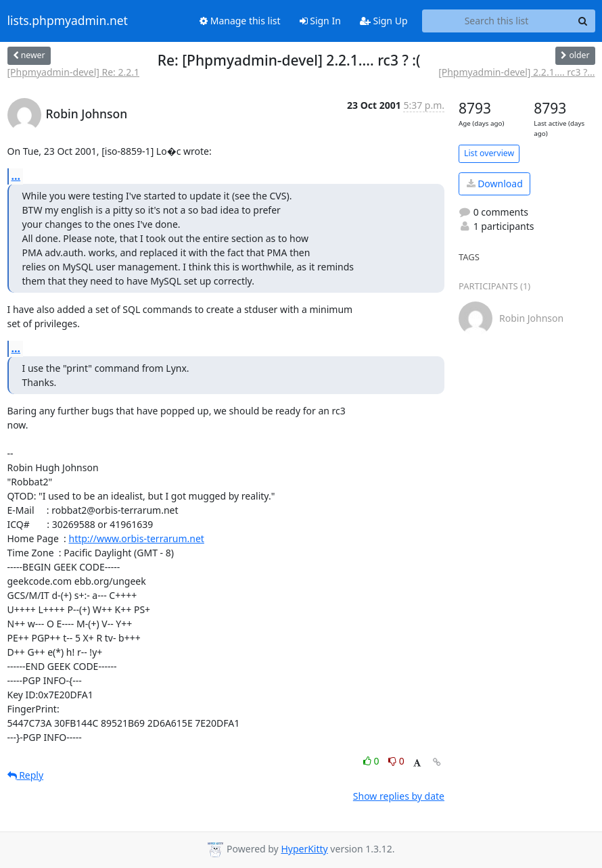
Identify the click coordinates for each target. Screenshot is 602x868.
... (16, 176)
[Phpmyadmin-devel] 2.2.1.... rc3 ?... (516, 72)
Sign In (320, 21)
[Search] (583, 21)
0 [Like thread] (372, 761)
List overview (489, 153)
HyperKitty (304, 849)
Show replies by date (399, 796)
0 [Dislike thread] (396, 761)
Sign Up (384, 21)
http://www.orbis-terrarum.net (136, 538)
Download (495, 184)
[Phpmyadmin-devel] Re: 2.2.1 (74, 72)
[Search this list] (497, 21)
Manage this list (240, 21)
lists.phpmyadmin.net (68, 21)
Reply (26, 775)
